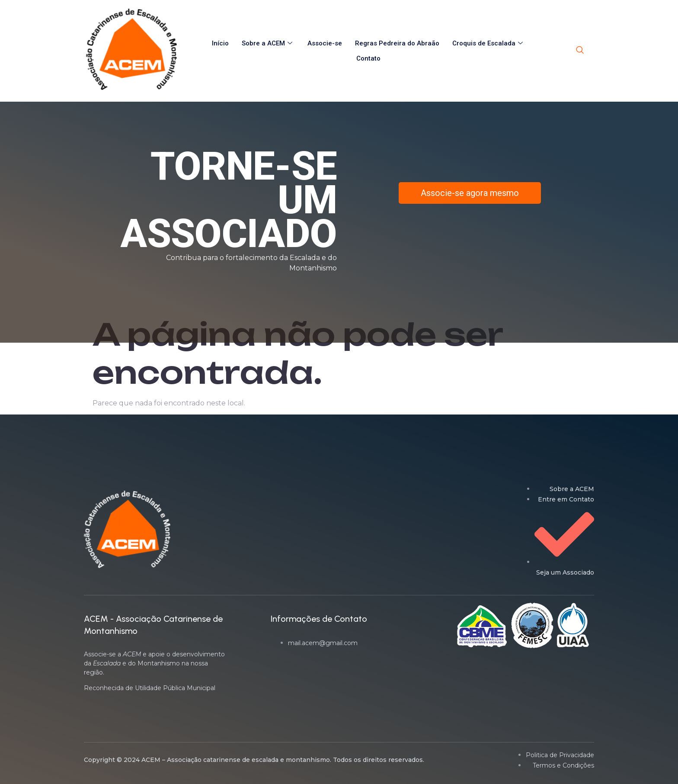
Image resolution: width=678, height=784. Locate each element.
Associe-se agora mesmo (470, 193)
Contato (368, 58)
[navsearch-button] (580, 51)
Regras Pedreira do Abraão (397, 43)
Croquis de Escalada (489, 43)
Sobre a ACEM (268, 43)
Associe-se (325, 43)
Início (220, 43)
